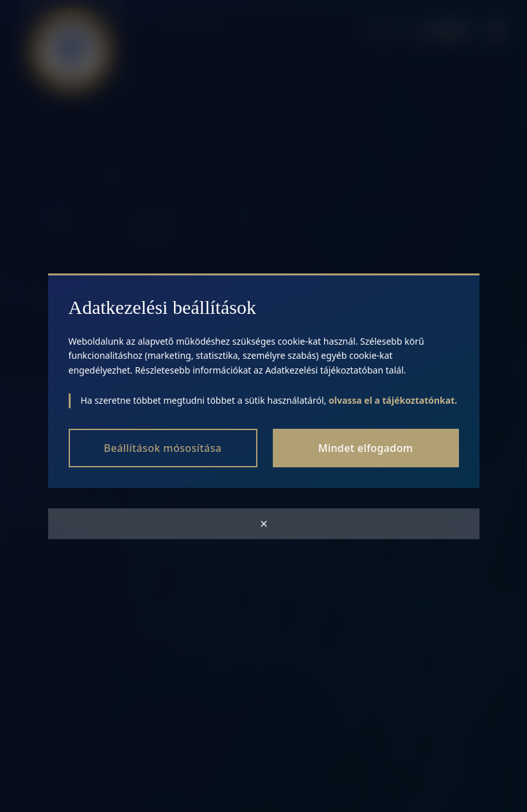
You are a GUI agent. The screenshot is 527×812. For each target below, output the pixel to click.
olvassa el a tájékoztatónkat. (393, 400)
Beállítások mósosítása (163, 448)
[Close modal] (264, 524)
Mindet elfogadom (366, 448)
